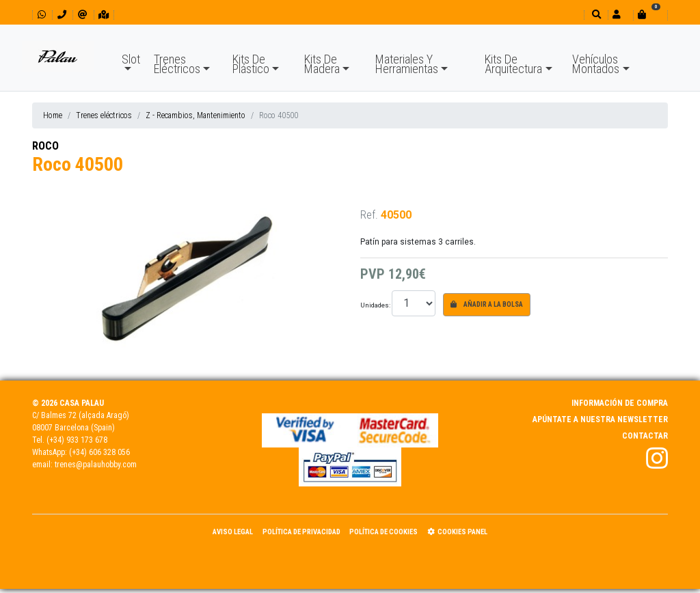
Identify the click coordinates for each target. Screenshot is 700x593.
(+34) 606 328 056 (99, 452)
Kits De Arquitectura (513, 64)
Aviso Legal (233, 532)
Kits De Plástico (251, 64)
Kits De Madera (322, 64)
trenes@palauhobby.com (96, 465)
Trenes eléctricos (104, 115)
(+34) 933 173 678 (77, 440)
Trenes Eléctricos (177, 64)
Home (53, 115)
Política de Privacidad (301, 532)
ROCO (45, 146)
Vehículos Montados (596, 64)
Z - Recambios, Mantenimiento (196, 115)
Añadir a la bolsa (487, 304)
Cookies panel (457, 532)
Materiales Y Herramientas (407, 64)
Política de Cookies (383, 532)
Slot (131, 59)
